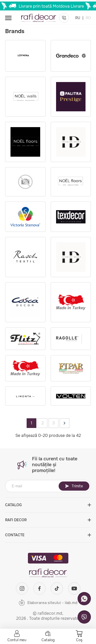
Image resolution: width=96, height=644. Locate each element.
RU (78, 18)
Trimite (74, 486)
